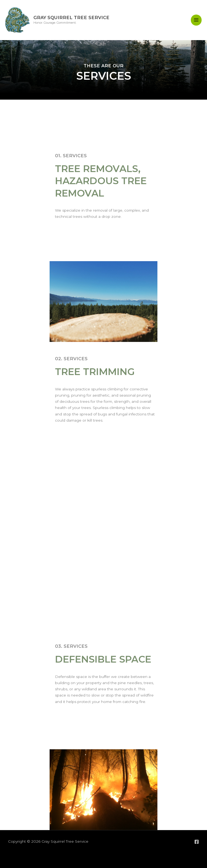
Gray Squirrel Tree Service (71, 17)
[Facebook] (197, 842)
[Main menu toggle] (196, 20)
